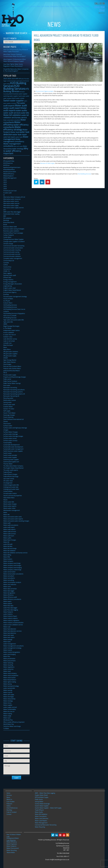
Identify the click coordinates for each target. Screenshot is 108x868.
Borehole (6, 220)
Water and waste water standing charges (16, 521)
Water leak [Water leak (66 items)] (15, 132)
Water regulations (9, 667)
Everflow (6, 294)
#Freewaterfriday (9, 161)
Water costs (7, 586)
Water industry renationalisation (13, 622)
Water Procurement (13, 848)
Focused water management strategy (15, 296)
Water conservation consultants (13, 574)
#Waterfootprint (8, 176)
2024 (5, 184)
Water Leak (7, 627)
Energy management (10, 282)
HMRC (5, 324)
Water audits (7, 538)
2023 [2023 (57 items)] (5, 78)
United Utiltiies (8, 491)
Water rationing (8, 663)
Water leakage (8, 639)
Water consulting (9, 580)
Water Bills (7, 557)
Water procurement (9, 661)
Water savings (8, 690)
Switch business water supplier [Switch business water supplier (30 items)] (18, 94)
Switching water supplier (11, 459)
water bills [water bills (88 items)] (25, 113)
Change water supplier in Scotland (14, 241)
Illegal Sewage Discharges (11, 326)
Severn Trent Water (9, 413)
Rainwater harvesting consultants (14, 390)
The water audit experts (11, 470)
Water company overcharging (12, 567)
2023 (5, 182)
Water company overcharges (12, 565)
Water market (8, 650)
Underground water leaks (11, 489)
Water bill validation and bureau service (15, 553)
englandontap (8, 286)
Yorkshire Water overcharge (12, 726)
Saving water (7, 402)
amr (5, 210)
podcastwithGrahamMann (12, 371)
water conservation (9, 572)
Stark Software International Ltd (13, 419)
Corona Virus (7, 267)
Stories (6, 421)
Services (9, 795)
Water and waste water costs (13, 517)
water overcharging (9, 654)
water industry (8, 614)
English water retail (9, 288)
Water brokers (8, 559)
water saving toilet (9, 688)
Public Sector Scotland (10, 381)
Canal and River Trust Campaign (13, 233)
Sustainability (8, 443)
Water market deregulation (12, 652)
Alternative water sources (11, 203)
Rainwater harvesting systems (13, 392)
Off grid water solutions (11, 351)
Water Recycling (40, 827)
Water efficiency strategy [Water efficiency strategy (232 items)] (13, 128)
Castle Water (7, 237)
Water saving (7, 684)
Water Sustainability (10, 709)
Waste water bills (9, 502)
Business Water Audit (10, 227)
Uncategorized (8, 483)
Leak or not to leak (9, 341)
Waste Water (11, 852)
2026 (5, 188)
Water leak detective (10, 633)
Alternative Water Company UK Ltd (14, 197)
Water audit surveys (10, 534)
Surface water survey (10, 438)
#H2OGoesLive (8, 163)
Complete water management (13, 258)
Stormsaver (7, 423)
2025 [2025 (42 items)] (13, 79)
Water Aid (6, 515)
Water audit (7, 523)
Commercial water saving (11, 252)
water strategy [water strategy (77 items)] (18, 149)
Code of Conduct (12, 812)
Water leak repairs (9, 637)
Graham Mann (8, 303)
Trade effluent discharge (11, 476)
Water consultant (9, 576)
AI (4, 195)
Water (5, 512)
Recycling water (8, 398)
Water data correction (10, 589)
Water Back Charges (10, 540)
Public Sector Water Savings (12, 383)
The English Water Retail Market (13, 468)
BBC (5, 216)
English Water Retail (41, 795)
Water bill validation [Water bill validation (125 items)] (12, 115)
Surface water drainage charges (13, 436)
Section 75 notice (9, 409)
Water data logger (9, 591)
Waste (5, 500)
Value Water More (9, 498)
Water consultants (9, 578)
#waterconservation (10, 172)
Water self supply (9, 694)
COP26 (6, 265)
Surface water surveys (10, 440)
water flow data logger (10, 608)
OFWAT (6, 358)
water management (10, 644)
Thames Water (8, 464)
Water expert (7, 601)
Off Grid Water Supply (42, 797)
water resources (8, 669)
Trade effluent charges (10, 474)
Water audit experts (9, 529)
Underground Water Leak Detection (13, 838)
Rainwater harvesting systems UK (14, 394)
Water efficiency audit (10, 597)
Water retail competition (11, 675)
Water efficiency (8, 595)
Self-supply (7, 411)
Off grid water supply (10, 356)
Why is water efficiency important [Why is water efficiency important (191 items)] (16, 151)
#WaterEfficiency (9, 174)
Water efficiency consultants (12, 599)
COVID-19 (6, 271)
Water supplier (8, 705)
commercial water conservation (13, 248)
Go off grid (7, 301)
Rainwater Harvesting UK (11, 396)
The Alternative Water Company (13, 466)
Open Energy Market (10, 360)
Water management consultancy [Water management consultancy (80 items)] (14, 140)
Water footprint (8, 612)
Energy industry (8, 280)
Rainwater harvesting (10, 387)
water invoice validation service (13, 625)
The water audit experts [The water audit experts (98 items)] (14, 104)
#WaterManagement (10, 178)
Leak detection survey (10, 339)
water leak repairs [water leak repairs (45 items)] (9, 137)
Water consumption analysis (12, 582)
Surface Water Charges (11, 432)
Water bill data (8, 546)
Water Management (41, 823)
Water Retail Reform (10, 680)
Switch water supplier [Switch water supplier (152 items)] (13, 100)
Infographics (54, 6)
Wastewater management (12, 510)
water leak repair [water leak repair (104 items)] (20, 134)
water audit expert (9, 527)
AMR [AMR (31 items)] (17, 79)
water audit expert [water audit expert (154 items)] (12, 108)
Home (26, 6)
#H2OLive (6, 165)
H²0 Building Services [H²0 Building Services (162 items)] (16, 90)
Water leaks (7, 642)
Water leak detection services (12, 631)
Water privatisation (9, 658)
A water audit (7, 193)
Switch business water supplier (13, 451)
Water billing (7, 555)
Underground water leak (11, 487)
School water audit (9, 404)
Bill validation (7, 218)
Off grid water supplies (10, 354)
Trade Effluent (39, 810)
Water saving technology (11, 686)
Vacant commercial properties (13, 495)
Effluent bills (7, 277)
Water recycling (8, 665)
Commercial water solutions (12, 256)
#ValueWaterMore (9, 169)
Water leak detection (10, 629)
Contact (87, 6)
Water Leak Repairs (41, 821)
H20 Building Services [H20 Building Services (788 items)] (14, 87)
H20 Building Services (10, 305)
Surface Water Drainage (42, 804)
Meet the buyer (8, 345)
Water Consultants (41, 816)
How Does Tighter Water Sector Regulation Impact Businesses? (13, 65)
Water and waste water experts (13, 519)
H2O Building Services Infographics (14, 313)
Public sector (7, 379)
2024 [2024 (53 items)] (9, 78)
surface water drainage (11, 434)
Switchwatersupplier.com (11, 462)
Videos (9, 806)
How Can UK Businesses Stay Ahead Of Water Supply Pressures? (16, 50)
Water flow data (8, 606)
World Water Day (9, 724)
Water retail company (10, 673)
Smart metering (8, 417)
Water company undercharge (12, 570)
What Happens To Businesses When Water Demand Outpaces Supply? (15, 60)
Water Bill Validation (41, 814)
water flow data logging (11, 610)
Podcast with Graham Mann (12, 368)
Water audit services (10, 531)
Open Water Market (9, 362)
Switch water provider (10, 455)
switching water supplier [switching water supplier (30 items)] (11, 96)
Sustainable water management (13, 449)
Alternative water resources (12, 199)
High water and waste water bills (14, 320)
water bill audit (8, 544)
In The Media (7, 328)
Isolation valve (8, 337)
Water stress (7, 703)
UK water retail (8, 481)
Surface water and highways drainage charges (15, 429)
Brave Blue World (9, 222)
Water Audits (39, 812)
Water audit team (9, 536)
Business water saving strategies (14, 229)
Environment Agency (10, 292)
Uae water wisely (9, 479)
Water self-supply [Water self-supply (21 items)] (18, 146)
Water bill (6, 542)
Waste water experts (10, 506)
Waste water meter (9, 508)
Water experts (8, 603)
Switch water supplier (10, 457)
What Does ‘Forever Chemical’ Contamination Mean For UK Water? (15, 55)
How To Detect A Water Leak (14, 834)
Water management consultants (13, 646)
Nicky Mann (7, 349)
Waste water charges (10, 504)
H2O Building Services (13, 15)
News (39, 6)
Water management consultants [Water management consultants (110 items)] (12, 145)
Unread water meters (10, 493)
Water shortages (9, 697)
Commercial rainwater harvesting (14, 246)
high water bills (8, 322)
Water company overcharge (12, 563)
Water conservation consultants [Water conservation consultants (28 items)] (12, 120)
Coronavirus (7, 269)
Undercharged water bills (11, 485)
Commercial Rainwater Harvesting (46, 825)
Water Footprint (11, 846)
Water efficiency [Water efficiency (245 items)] (12, 123)
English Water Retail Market (12, 290)
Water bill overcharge (10, 548)
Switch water (8, 453)
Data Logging (7, 273)
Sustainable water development (13, 447)
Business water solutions (11, 231)
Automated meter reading (11, 214)
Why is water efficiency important (14, 722)
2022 (5, 180)
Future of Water (8, 299)
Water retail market (9, 678)
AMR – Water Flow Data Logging (45, 793)
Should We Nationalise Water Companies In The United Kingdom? (16, 70)
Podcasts (62, 6)
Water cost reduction (10, 584)
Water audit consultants (11, 525)
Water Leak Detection (42, 818)
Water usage (7, 716)
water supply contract (10, 707)
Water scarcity (8, 692)
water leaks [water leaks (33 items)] (19, 137)
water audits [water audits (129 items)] (21, 110)
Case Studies (45, 6)
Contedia (6, 263)
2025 (5, 186)
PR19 (5, 373)
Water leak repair (9, 635)
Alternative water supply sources (14, 208)
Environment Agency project (45, 91)
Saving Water (39, 801)
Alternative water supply (11, 205)
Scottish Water (8, 407)
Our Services (32, 6)
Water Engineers (12, 844)
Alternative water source (11, 201)
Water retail (7, 671)
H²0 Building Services (10, 318)
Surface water (8, 426)
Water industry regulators (11, 620)
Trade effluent (8, 472)
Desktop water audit (10, 275)
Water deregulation (9, 593)
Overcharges (7, 364)
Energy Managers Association (13, 284)
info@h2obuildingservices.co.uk (59, 859)
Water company (8, 561)
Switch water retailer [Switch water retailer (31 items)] (18, 98)
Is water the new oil (9, 335)
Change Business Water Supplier (13, 239)
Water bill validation (9, 550)
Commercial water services (12, 254)
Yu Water (6, 728)
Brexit (5, 224)
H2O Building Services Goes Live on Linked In (14, 310)
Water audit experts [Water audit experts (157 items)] (15, 109)
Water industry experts (10, 618)
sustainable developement (12, 445)
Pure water (7, 385)
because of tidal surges (47, 163)
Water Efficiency (12, 842)
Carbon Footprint (9, 235)
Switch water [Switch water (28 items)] (22, 96)
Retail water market (10, 400)
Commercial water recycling (12, 250)
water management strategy (12, 648)
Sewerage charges (9, 415)
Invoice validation (9, 332)
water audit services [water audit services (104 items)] (12, 113)
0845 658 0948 (99, 9)
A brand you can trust (10, 191)
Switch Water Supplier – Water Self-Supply (48, 808)
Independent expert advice (11, 330)
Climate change (8, 244)
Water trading (8, 714)
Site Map (9, 810)
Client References (78, 6)
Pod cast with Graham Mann (12, 366)
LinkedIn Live (7, 343)
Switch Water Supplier (42, 806)
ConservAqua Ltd (9, 260)
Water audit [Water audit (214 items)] (21, 105)
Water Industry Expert (10, 616)
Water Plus (7, 656)
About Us (69, 6)
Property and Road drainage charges (15, 377)
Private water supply (10, 375)
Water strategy (8, 701)
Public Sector (39, 799)
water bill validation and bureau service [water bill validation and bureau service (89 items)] (16, 116)
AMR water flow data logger (12, 212)
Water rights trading (10, 682)
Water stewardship (9, 699)
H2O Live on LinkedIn (10, 315)
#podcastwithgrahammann (12, 167)
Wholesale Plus (8, 720)
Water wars (7, 718)
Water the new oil (9, 711)
